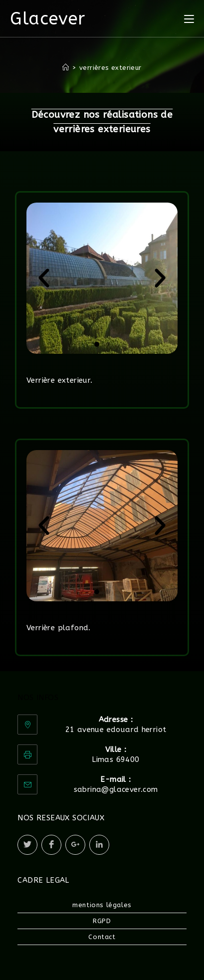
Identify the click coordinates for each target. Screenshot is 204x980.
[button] (44, 278)
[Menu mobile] (189, 18)
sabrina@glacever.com (116, 789)
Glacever (47, 19)
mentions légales (102, 905)
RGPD (102, 921)
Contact (102, 937)
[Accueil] (66, 68)
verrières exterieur (110, 68)
